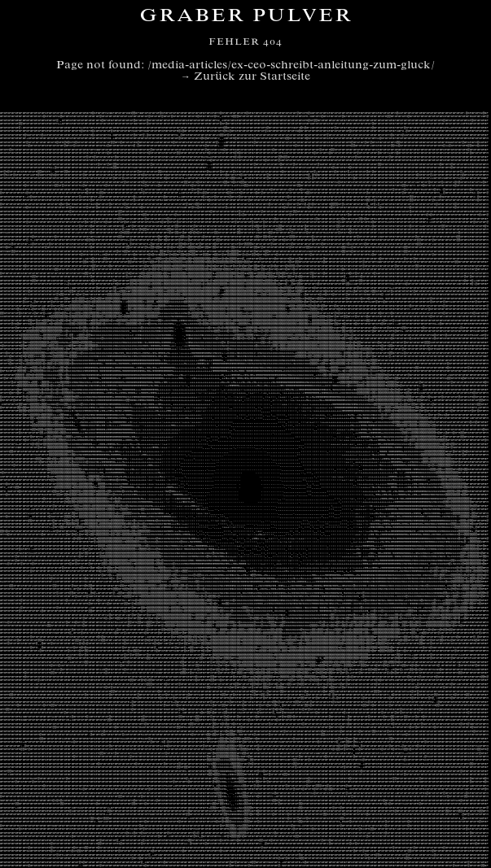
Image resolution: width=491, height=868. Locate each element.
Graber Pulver (246, 17)
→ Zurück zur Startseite (245, 77)
